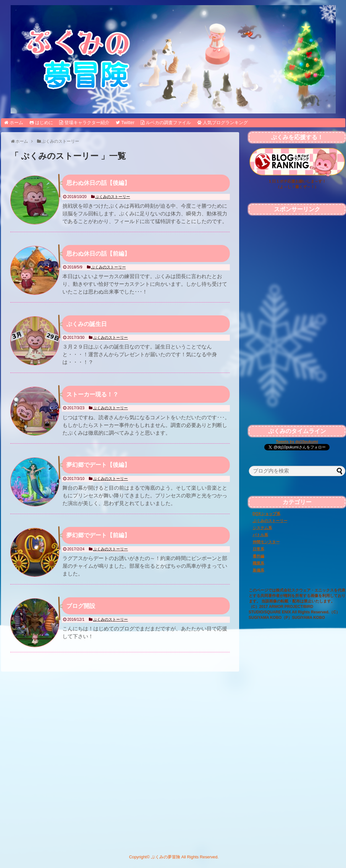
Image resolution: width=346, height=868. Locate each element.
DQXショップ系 (267, 514)
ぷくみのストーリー (113, 197)
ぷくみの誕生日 (87, 324)
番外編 (258, 556)
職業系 (258, 563)
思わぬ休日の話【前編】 (98, 254)
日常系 (258, 549)
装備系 (258, 570)
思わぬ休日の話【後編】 (98, 183)
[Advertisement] (297, 675)
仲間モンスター (266, 542)
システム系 (262, 528)
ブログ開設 (81, 606)
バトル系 (260, 535)
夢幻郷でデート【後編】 (98, 465)
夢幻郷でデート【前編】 (98, 535)
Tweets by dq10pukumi (297, 442)
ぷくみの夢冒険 (166, 857)
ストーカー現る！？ (92, 394)
